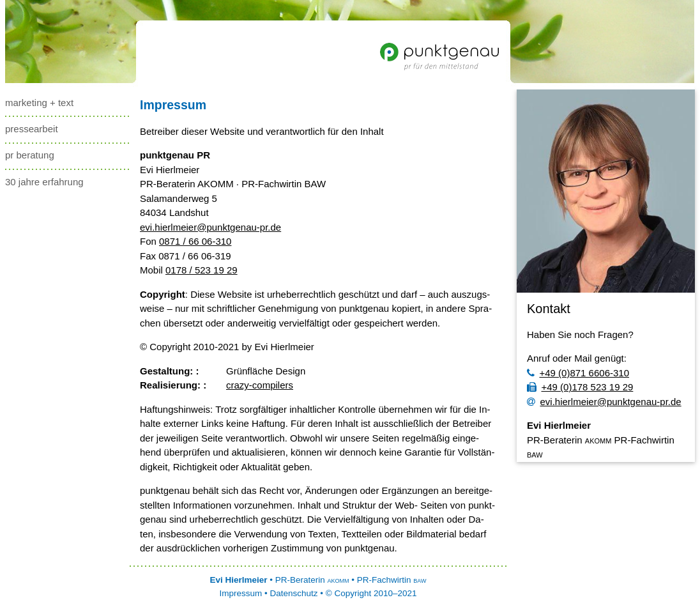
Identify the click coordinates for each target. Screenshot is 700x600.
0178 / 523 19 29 (202, 270)
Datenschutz (293, 593)
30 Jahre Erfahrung (44, 182)
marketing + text (39, 103)
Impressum (173, 105)
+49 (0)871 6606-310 (578, 373)
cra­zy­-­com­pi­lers (260, 385)
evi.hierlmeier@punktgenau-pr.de (210, 227)
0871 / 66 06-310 (195, 241)
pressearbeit (32, 129)
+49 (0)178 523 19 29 (580, 387)
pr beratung (30, 155)
